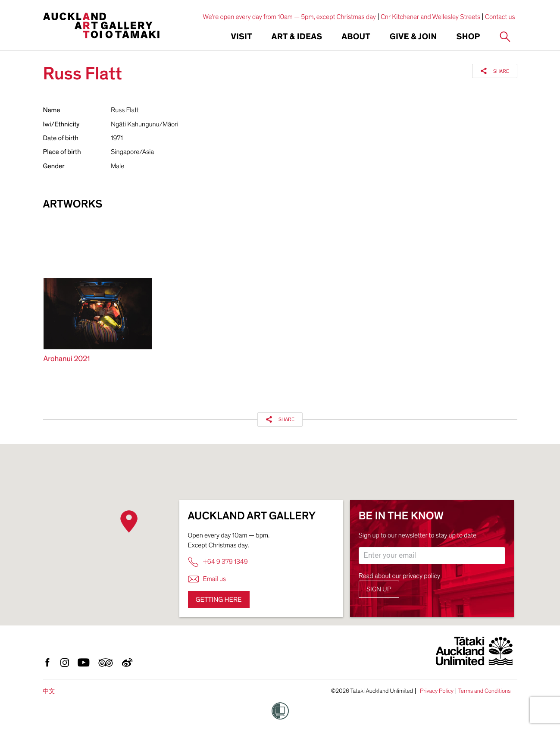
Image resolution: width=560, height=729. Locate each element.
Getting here (219, 600)
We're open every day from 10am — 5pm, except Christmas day (289, 17)
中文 (49, 691)
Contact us (500, 17)
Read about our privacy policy (400, 576)
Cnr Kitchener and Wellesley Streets (430, 17)
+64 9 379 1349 (218, 562)
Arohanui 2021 (67, 359)
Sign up (379, 589)
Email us (207, 579)
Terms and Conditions (485, 691)
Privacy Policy (437, 691)
